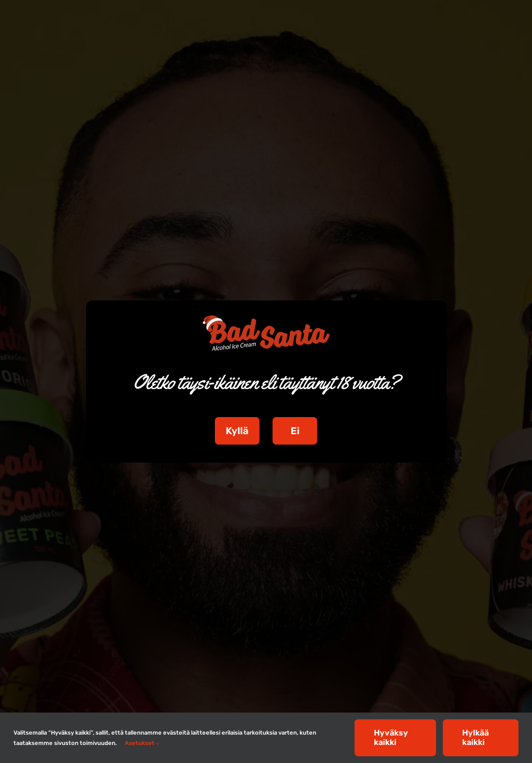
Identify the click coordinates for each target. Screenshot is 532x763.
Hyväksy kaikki (391, 738)
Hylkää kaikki (475, 738)
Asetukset (142, 743)
